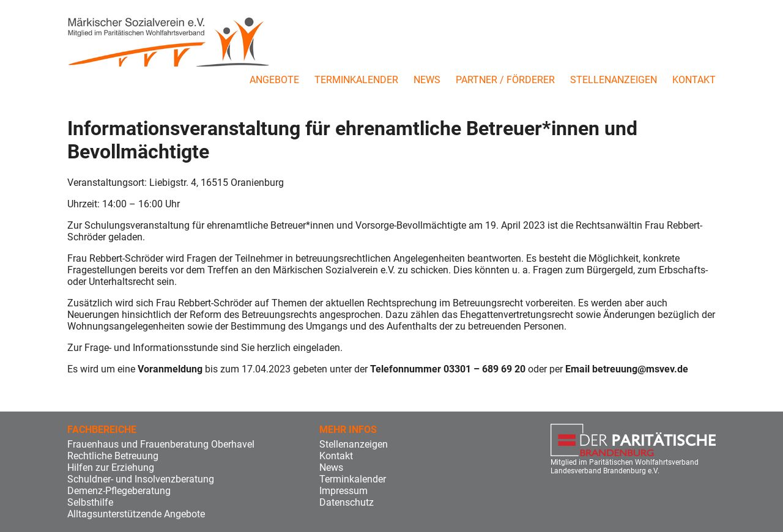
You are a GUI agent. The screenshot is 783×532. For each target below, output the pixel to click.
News (427, 80)
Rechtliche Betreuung (113, 456)
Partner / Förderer (505, 80)
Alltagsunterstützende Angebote (136, 514)
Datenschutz (347, 502)
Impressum (343, 491)
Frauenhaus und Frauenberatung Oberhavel (161, 444)
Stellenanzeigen (614, 80)
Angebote (274, 80)
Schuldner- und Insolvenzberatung (141, 479)
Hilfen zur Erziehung (111, 467)
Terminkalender (356, 80)
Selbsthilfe (90, 502)
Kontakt (694, 80)
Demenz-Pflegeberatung (119, 491)
